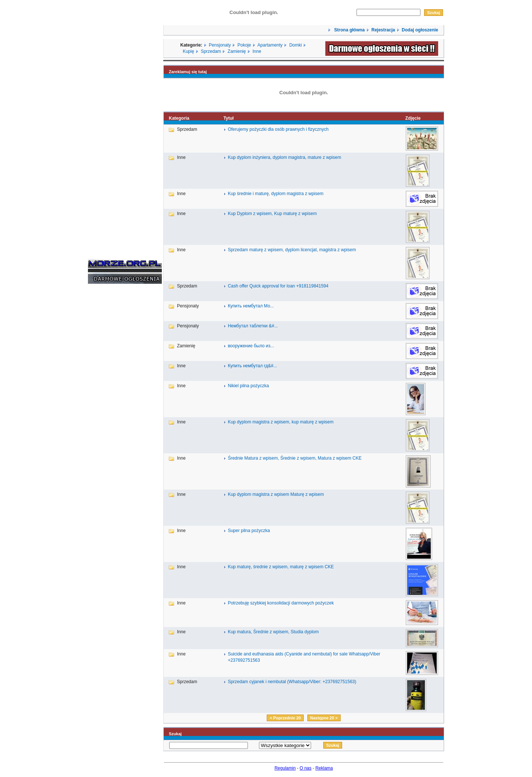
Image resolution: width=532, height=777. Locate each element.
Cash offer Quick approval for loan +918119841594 (278, 286)
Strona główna (349, 30)
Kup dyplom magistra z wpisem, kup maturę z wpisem (281, 422)
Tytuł (229, 118)
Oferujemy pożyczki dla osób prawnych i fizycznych (278, 129)
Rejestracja (383, 30)
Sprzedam (211, 51)
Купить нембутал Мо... (251, 306)
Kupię (189, 51)
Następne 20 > (324, 718)
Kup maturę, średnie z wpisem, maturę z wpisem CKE (281, 567)
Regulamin (285, 768)
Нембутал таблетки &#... (253, 326)
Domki (296, 45)
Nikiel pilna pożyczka (248, 386)
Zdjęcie (413, 118)
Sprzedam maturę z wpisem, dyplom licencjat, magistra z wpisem (292, 250)
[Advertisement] (110, 402)
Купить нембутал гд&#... (253, 366)
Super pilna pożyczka (249, 531)
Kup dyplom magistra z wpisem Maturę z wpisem (276, 494)
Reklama (324, 768)
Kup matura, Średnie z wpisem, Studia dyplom (273, 632)
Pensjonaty (220, 45)
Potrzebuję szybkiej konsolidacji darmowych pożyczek (281, 603)
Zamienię (237, 51)
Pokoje (244, 45)
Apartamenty (270, 45)
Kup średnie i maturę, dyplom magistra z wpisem (276, 194)
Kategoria (179, 118)
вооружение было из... (251, 346)
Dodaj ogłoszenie (420, 30)
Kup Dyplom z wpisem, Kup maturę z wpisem (272, 214)
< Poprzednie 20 (285, 718)
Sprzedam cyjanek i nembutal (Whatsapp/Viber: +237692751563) (292, 682)
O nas (306, 768)
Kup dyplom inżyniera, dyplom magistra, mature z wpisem (285, 157)
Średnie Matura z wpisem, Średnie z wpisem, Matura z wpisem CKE (295, 458)
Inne (257, 51)
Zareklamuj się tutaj (188, 72)
